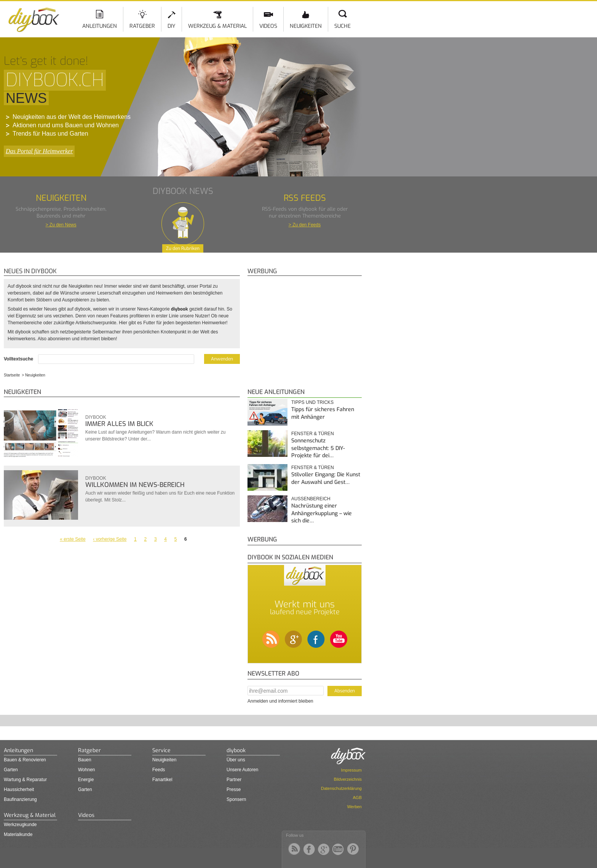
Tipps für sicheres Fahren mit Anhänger (323, 413)
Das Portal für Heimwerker (39, 151)
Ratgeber (142, 26)
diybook (96, 417)
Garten (11, 770)
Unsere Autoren (242, 770)
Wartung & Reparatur (25, 780)
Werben (354, 807)
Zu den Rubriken (183, 248)
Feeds (159, 770)
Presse (234, 790)
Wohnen (86, 770)
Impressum (351, 770)
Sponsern (236, 799)
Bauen (85, 760)
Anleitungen (100, 26)
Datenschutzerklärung (341, 788)
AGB (357, 798)
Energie (86, 780)
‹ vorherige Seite (110, 539)
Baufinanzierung (20, 799)
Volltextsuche (19, 359)
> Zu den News (61, 225)
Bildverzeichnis (348, 779)
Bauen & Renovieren (25, 760)
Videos (268, 26)
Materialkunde (18, 834)
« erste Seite (73, 539)
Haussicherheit (19, 790)
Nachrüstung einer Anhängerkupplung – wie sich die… (322, 513)
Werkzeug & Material (217, 26)
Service (161, 750)
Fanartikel (162, 780)
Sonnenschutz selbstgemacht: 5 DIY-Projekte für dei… (318, 448)
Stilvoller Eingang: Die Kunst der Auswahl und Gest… (326, 478)
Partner (234, 780)
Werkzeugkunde (20, 825)
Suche (342, 26)
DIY (172, 26)
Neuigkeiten (306, 26)
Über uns (236, 760)
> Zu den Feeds (305, 225)
